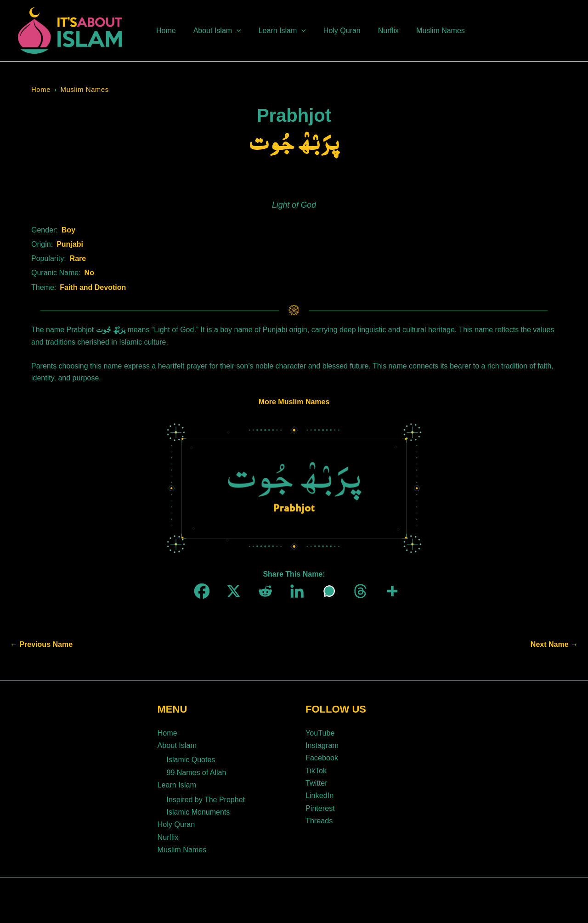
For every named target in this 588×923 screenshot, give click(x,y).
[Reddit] (263, 591)
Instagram (322, 745)
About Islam (177, 745)
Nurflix (168, 833)
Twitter (316, 781)
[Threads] (358, 591)
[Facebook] (199, 591)
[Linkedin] (294, 591)
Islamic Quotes (191, 758)
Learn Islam (177, 783)
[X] (231, 591)
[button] (232, 31)
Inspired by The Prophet (206, 796)
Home (41, 89)
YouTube (320, 733)
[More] (389, 591)
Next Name (554, 645)
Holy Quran (176, 821)
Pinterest (320, 805)
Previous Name (41, 645)
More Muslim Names (294, 402)
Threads (319, 817)
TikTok (316, 769)
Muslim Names (85, 89)
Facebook (322, 756)
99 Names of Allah (197, 771)
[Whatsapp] (326, 591)
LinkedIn (319, 793)
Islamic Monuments (198, 809)
